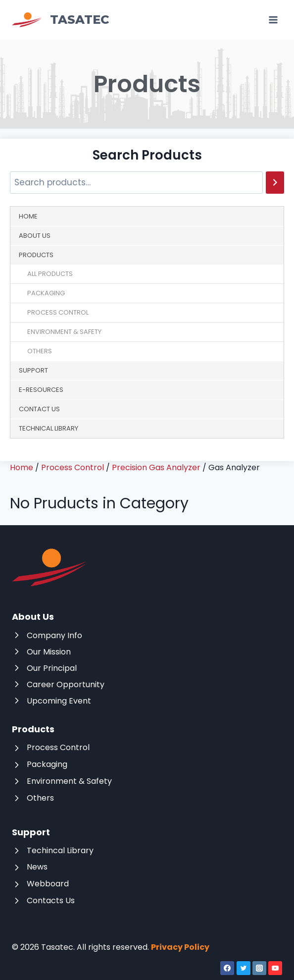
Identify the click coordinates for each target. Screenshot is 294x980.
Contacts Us (51, 900)
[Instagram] (259, 968)
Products (36, 255)
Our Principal (52, 668)
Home (28, 216)
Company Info (54, 635)
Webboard (48, 884)
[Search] (275, 183)
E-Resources (41, 390)
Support (33, 370)
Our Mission (49, 652)
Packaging (46, 293)
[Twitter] (244, 968)
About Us (35, 236)
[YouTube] (275, 968)
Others (40, 351)
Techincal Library (60, 850)
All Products (50, 274)
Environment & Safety (64, 332)
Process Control (58, 312)
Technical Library (49, 428)
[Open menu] (273, 20)
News (37, 867)
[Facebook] (227, 968)
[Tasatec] (61, 20)
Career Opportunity (66, 684)
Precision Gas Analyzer (156, 467)
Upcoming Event (59, 701)
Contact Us (39, 409)
